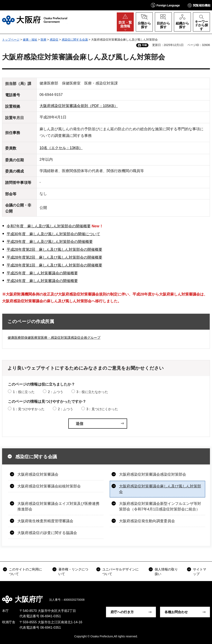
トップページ (11, 40)
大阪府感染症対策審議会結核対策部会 (49, 486)
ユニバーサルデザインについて (120, 572)
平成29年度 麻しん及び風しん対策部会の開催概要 (50, 242)
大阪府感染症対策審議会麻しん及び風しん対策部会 (160, 489)
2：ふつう (56, 392)
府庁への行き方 (122, 612)
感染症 (54, 40)
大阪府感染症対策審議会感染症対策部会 (153, 474)
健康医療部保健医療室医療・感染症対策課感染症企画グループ (54, 338)
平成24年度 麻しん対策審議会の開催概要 (42, 281)
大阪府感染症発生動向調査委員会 (147, 521)
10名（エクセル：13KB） (61, 148)
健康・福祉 (30, 40)
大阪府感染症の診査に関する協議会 (47, 533)
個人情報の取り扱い (166, 572)
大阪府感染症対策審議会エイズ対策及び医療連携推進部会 (58, 506)
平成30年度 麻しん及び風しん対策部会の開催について (53, 234)
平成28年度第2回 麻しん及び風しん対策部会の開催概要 (54, 250)
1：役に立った (24, 392)
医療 (43, 40)
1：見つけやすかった (29, 409)
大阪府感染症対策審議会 (38, 474)
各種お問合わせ (176, 612)
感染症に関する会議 (75, 40)
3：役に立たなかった (92, 392)
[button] (165, 5)
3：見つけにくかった (102, 409)
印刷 (145, 45)
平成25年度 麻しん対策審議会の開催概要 (42, 273)
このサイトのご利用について (25, 572)
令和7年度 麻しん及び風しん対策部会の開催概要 (49, 226)
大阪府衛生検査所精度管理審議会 (45, 521)
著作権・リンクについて (73, 572)
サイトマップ (200, 572)
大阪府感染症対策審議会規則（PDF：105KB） (79, 106)
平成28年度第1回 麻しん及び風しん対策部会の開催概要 (54, 265)
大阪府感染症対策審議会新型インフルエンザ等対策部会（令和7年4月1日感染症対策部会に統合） (160, 506)
